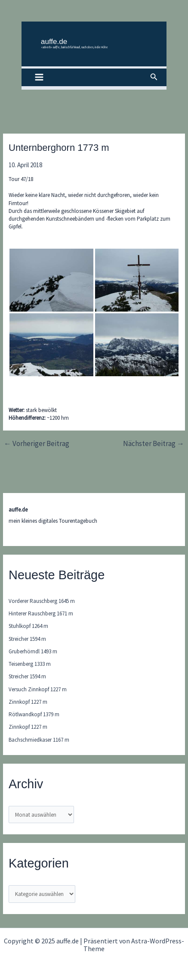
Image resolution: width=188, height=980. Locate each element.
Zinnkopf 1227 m (28, 702)
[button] (154, 77)
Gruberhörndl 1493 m (33, 651)
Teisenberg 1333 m (30, 664)
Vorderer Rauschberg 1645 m (42, 601)
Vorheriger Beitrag (37, 444)
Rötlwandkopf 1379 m (34, 714)
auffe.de (54, 42)
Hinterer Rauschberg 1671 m (41, 613)
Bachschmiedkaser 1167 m (39, 740)
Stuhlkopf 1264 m (28, 626)
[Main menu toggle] (39, 78)
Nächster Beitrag (154, 444)
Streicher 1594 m (27, 639)
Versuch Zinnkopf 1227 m (38, 689)
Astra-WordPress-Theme (134, 945)
